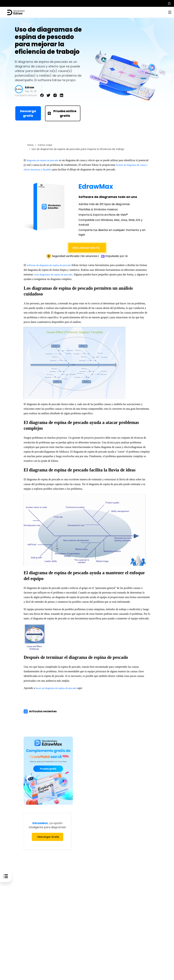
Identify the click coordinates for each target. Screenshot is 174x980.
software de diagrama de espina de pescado (50, 265)
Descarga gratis (28, 113)
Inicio (31, 145)
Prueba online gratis (62, 113)
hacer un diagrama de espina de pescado (57, 688)
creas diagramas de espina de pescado (54, 274)
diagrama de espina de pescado (43, 160)
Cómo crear (45, 145)
